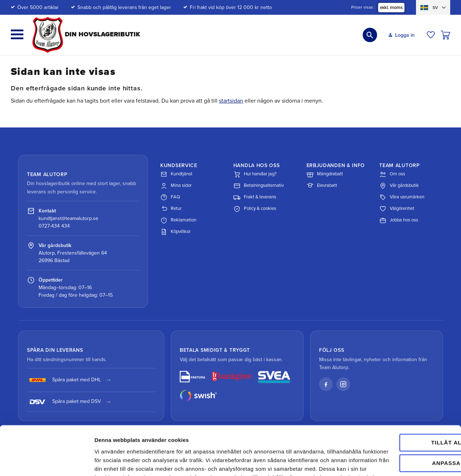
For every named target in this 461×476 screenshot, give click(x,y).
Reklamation (178, 220)
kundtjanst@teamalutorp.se (68, 218)
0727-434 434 (54, 226)
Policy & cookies (255, 209)
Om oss (392, 174)
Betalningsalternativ (259, 186)
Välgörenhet (397, 209)
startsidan (231, 101)
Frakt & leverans (255, 197)
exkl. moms (391, 8)
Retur (171, 209)
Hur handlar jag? (255, 174)
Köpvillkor (175, 232)
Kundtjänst (176, 174)
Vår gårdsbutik (399, 186)
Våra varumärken (402, 197)
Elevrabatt (322, 186)
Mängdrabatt (325, 174)
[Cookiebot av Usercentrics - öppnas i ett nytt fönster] (47, 462)
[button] (17, 34)
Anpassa (401, 410)
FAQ (170, 197)
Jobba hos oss (399, 220)
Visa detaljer (110, 462)
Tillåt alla (400, 390)
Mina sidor (176, 186)
